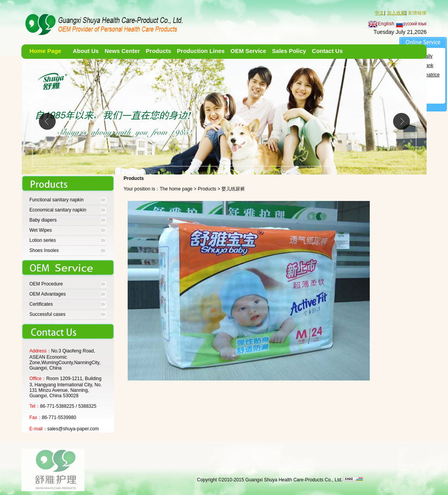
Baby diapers (43, 220)
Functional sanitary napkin (57, 200)
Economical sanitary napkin (58, 210)
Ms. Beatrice (427, 75)
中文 (379, 13)
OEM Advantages (48, 294)
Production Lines (201, 51)
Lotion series (43, 240)
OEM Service (248, 51)
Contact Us (327, 51)
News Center (122, 51)
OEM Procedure (46, 284)
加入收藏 (396, 13)
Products (159, 51)
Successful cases (48, 314)
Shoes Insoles (44, 250)
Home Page (46, 51)
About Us (86, 51)
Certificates (41, 304)
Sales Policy (289, 51)
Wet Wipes (41, 230)
